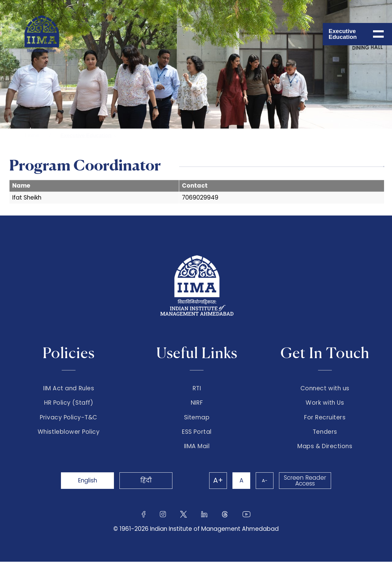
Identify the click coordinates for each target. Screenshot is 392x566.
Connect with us (325, 388)
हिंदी (150, 485)
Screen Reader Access (305, 485)
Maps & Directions (325, 451)
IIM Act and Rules (69, 388)
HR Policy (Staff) (69, 404)
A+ (215, 485)
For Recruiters (325, 420)
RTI (197, 388)
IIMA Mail (197, 451)
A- (263, 485)
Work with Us (325, 404)
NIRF (197, 404)
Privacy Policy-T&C (69, 420)
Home (32, 135)
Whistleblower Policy (69, 435)
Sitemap (197, 420)
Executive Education (86, 135)
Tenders (325, 435)
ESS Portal (197, 435)
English (89, 485)
